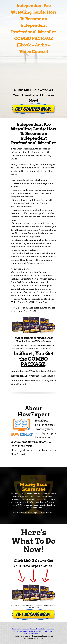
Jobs (42, 634)
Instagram (51, 629)
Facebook (34, 629)
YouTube (42, 629)
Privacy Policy (48, 631)
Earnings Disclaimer (31, 634)
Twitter (16, 631)
